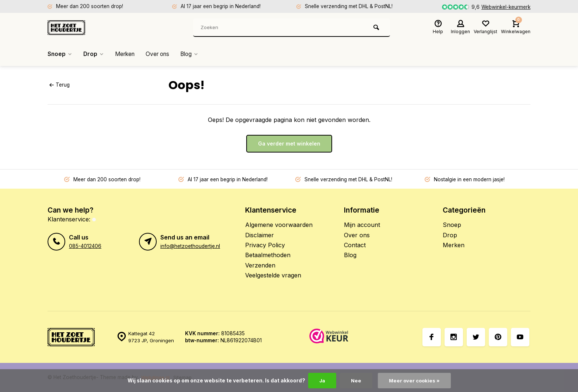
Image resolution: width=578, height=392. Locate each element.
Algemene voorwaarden (279, 225)
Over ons (162, 54)
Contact (355, 245)
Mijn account (362, 225)
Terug (59, 85)
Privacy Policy (265, 245)
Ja (321, 381)
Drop (95, 54)
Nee (356, 381)
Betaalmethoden (268, 255)
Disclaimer (260, 235)
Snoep (60, 54)
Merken (127, 54)
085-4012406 (85, 246)
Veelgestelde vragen (273, 275)
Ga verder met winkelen (289, 143)
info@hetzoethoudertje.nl (190, 246)
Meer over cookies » (415, 381)
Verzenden (260, 265)
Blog (196, 54)
